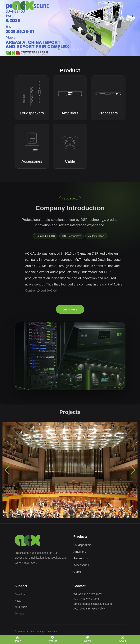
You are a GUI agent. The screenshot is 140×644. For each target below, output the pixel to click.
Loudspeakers (83, 545)
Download (20, 594)
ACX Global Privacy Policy (89, 609)
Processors (81, 558)
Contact (19, 613)
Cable (77, 572)
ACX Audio (21, 607)
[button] (64, 514)
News (18, 601)
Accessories (81, 565)
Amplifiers (80, 552)
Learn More (70, 309)
